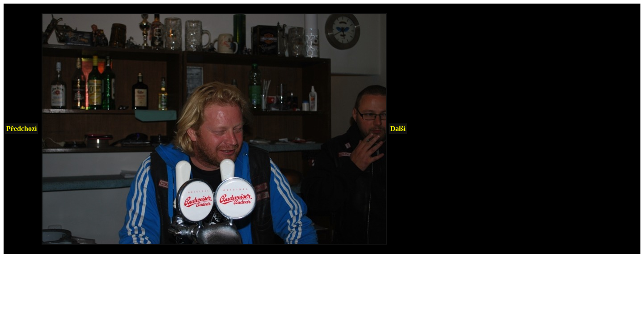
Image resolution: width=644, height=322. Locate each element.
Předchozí (21, 129)
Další (398, 129)
